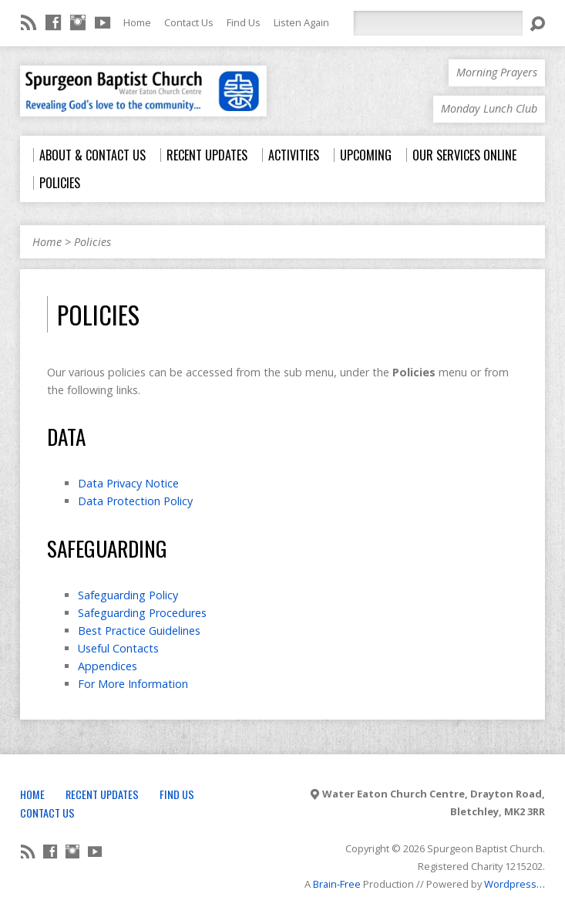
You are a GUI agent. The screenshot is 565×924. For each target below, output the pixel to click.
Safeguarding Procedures (142, 613)
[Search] (438, 23)
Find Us (244, 22)
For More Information (133, 684)
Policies (92, 242)
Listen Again (301, 22)
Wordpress (510, 884)
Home (137, 22)
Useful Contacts (118, 648)
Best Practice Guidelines (139, 631)
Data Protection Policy (135, 501)
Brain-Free (337, 884)
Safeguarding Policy (128, 595)
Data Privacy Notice (128, 483)
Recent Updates (102, 794)
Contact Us (189, 22)
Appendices (108, 666)
